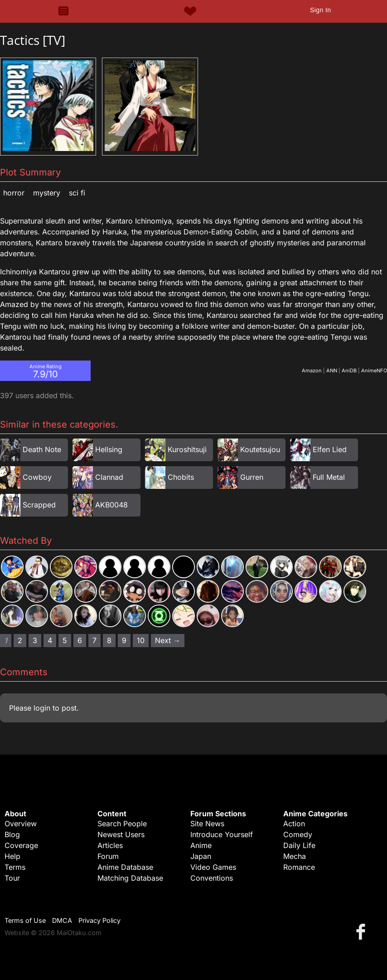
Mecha (295, 856)
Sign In (320, 10)
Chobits (181, 477)
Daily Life (299, 845)
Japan (201, 856)
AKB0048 (111, 505)
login (42, 708)
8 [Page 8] (109, 640)
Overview (21, 824)
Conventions (212, 878)
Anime (201, 845)
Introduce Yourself (222, 834)
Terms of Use (25, 920)
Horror (14, 193)
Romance (299, 867)
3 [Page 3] (35, 640)
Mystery (47, 193)
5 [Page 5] (65, 640)
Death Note (42, 449)
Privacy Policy (99, 920)
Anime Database (125, 867)
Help (12, 856)
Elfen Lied (330, 449)
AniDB (349, 371)
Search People (122, 824)
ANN (332, 371)
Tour (12, 878)
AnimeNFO (374, 371)
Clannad (109, 477)
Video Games (213, 867)
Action (294, 824)
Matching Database (130, 878)
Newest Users (121, 834)
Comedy (298, 834)
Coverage (21, 845)
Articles (110, 845)
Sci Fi (77, 193)
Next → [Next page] (168, 640)
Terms (15, 867)
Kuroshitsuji (187, 449)
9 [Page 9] (124, 640)
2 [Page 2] (20, 640)
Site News (207, 824)
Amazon (312, 371)
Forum (108, 856)
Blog (12, 834)
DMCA (62, 920)
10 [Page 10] (141, 640)
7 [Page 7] (94, 640)
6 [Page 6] (80, 640)
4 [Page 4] (50, 640)
